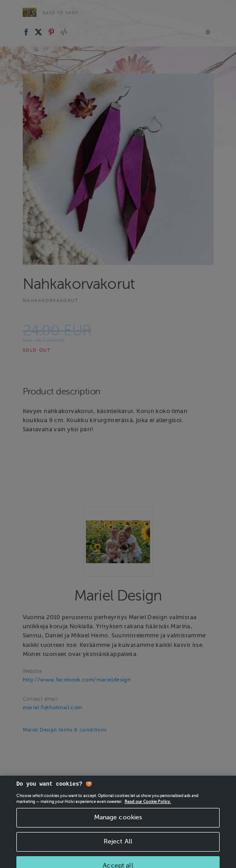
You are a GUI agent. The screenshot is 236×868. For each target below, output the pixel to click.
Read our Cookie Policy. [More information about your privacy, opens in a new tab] (148, 810)
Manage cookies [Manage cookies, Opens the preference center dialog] (118, 825)
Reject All (118, 850)
